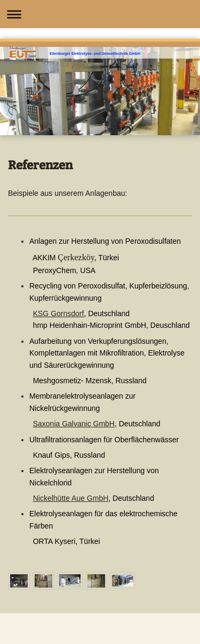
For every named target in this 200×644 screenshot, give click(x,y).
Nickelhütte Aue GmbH (71, 498)
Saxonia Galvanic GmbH (74, 424)
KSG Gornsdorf (59, 313)
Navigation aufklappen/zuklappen (100, 14)
